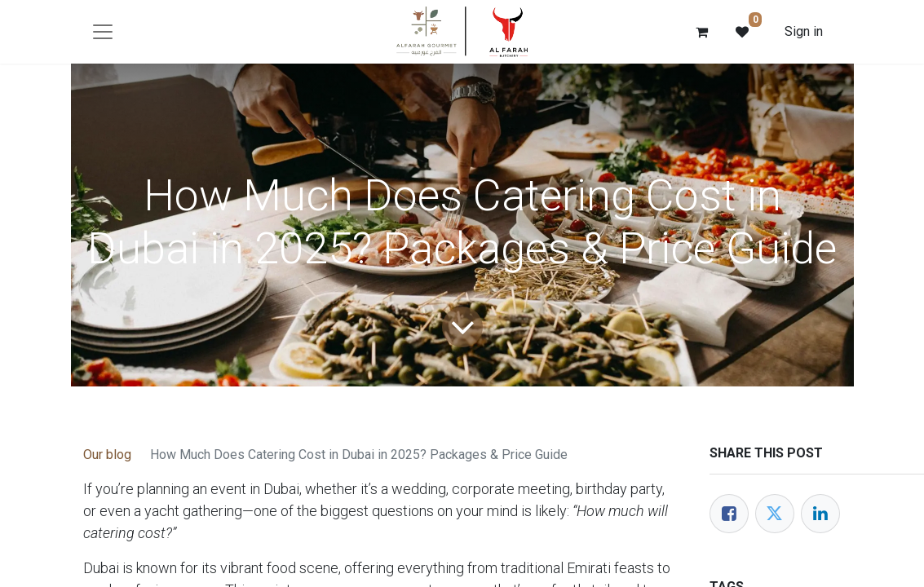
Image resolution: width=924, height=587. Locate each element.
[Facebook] (729, 514)
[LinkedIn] (820, 514)
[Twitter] (775, 514)
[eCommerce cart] (701, 32)
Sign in (804, 31)
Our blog (107, 455)
